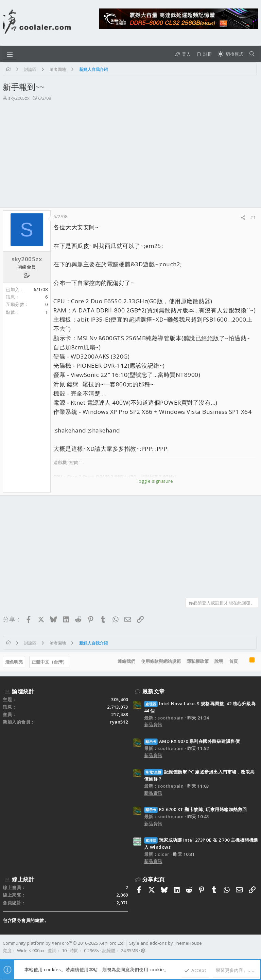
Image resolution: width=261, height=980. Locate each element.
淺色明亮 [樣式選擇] (14, 662)
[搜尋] (252, 54)
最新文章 (154, 691)
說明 (219, 661)
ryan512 (119, 722)
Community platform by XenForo (64, 943)
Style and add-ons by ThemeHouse (166, 943)
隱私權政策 (198, 661)
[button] (10, 54)
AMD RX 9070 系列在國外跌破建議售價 (192, 741)
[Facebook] (255, 947)
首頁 (233, 661)
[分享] (243, 218)
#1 (253, 217)
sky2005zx (19, 98)
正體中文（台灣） (49, 662)
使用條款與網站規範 (161, 661)
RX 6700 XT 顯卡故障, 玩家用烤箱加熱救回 (196, 809)
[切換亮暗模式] (230, 54)
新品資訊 (153, 725)
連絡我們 (126, 661)
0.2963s (92, 950)
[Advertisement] (130, 156)
